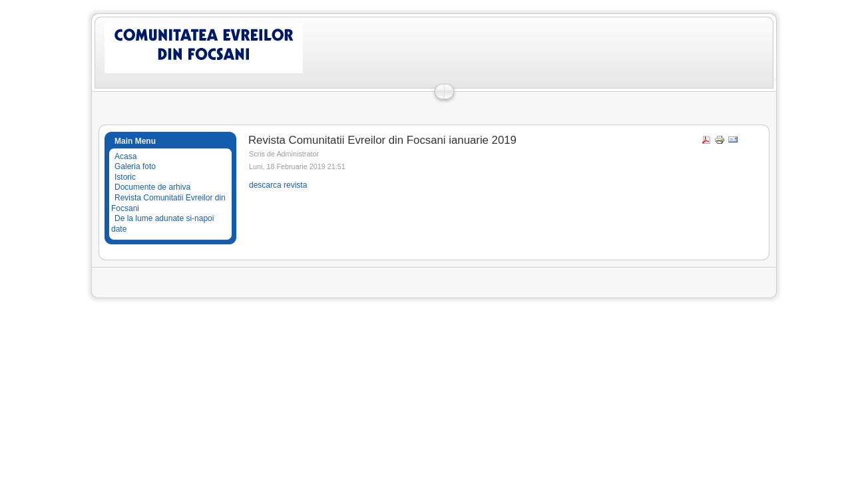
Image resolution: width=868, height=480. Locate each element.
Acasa (125, 156)
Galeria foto (135, 166)
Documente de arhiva (152, 187)
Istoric (125, 177)
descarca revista (278, 185)
